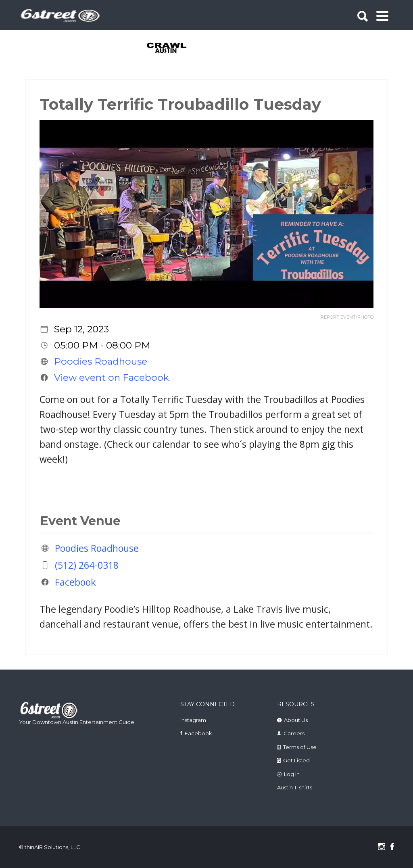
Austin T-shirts (295, 787)
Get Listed (296, 760)
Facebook (75, 582)
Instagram (193, 720)
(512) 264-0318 (87, 565)
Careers (294, 733)
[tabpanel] (167, 48)
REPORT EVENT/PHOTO (347, 317)
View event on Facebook (112, 378)
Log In (292, 774)
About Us (296, 720)
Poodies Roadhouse (101, 361)
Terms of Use (300, 747)
